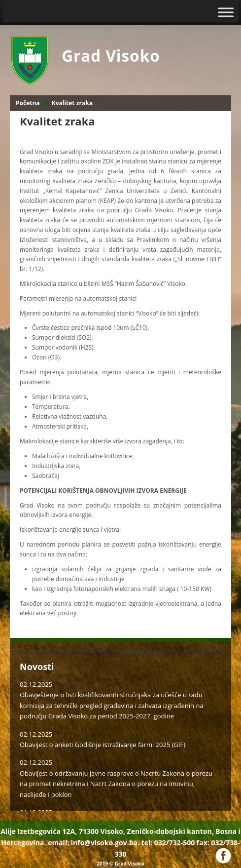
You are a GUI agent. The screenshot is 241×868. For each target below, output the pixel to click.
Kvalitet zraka (72, 103)
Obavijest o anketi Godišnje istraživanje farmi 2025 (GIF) (103, 745)
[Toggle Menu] (226, 12)
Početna (28, 103)
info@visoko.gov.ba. (105, 843)
